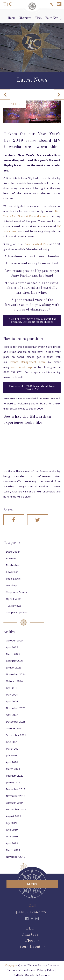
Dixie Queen (13, 552)
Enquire (59, 4)
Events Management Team (28, 362)
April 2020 (12, 762)
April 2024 (12, 701)
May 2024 (12, 694)
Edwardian (12, 572)
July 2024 (11, 688)
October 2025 (14, 640)
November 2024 (16, 674)
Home (12, 18)
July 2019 (11, 823)
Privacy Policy (46, 970)
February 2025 (15, 661)
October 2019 (14, 803)
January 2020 (14, 782)
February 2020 (15, 776)
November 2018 (16, 857)
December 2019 (16, 789)
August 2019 (13, 816)
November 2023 (16, 708)
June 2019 (12, 830)
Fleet (38, 18)
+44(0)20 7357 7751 (32, 912)
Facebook (14, 520)
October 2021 (14, 728)
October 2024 (14, 681)
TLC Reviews (14, 606)
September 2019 (16, 809)
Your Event (53, 18)
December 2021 (16, 722)
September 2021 (16, 735)
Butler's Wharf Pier (37, 244)
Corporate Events (16, 592)
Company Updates (17, 612)
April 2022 (12, 715)
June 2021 (12, 742)
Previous (5, 95)
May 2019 (12, 836)
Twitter (38, 520)
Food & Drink (14, 579)
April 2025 (12, 647)
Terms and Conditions (21, 970)
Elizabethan (13, 565)
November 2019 (16, 796)
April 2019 (12, 843)
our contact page (22, 367)
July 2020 (11, 755)
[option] (32, 40)
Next (59, 95)
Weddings (12, 585)
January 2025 (14, 667)
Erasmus (11, 558)
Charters (25, 18)
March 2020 (13, 769)
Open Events (14, 599)
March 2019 (13, 850)
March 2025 (13, 654)
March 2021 (13, 749)
